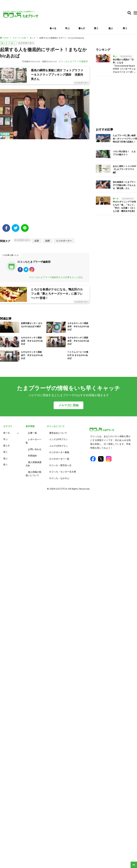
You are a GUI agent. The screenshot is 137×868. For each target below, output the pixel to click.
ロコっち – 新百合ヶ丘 (60, 464)
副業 (48, 241)
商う (125, 28)
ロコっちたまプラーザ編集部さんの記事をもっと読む (56, 278)
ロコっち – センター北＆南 (63, 469)
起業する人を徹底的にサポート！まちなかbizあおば (62, 38)
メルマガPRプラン (58, 446)
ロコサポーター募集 (59, 452)
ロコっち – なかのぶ (59, 475)
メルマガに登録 (68, 407)
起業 (37, 241)
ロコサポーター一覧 (59, 458)
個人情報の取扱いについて (34, 472)
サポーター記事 (19, 38)
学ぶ (67, 28)
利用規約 (32, 455)
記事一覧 (32, 434)
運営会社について (58, 434)
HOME (6, 38)
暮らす (82, 28)
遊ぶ (111, 28)
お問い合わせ (35, 449)
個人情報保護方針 (34, 463)
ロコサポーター (26, 43)
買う (96, 28)
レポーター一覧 (34, 442)
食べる (53, 28)
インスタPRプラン (58, 440)
